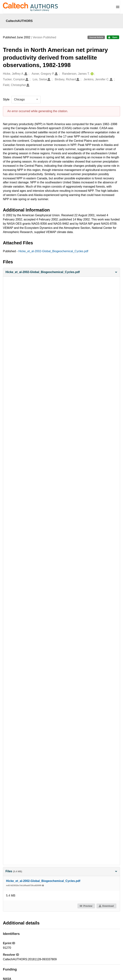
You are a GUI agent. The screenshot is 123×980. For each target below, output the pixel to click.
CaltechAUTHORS (19, 21)
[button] (61, 272)
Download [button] (106, 906)
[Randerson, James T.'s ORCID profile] (92, 74)
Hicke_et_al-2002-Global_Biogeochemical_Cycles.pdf (53, 251)
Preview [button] (86, 906)
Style (6, 99)
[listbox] (26, 100)
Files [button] (61, 871)
